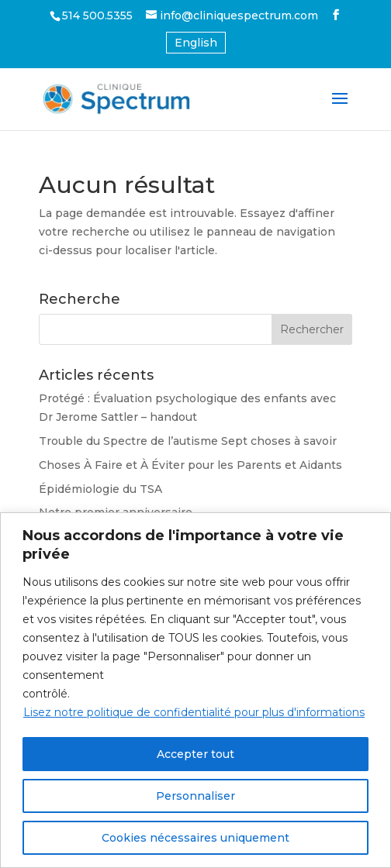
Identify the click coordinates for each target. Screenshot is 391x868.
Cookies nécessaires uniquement (195, 838)
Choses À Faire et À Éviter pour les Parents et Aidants (190, 465)
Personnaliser (195, 796)
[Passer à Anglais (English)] (196, 43)
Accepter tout (195, 754)
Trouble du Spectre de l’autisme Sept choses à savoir (188, 441)
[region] (195, 690)
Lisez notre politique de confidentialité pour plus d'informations (194, 712)
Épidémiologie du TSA (100, 489)
